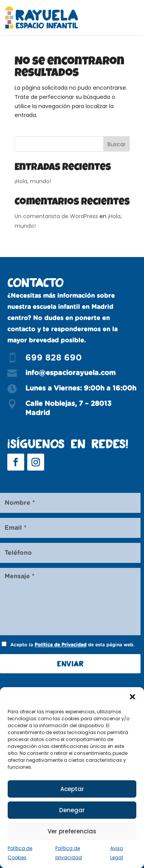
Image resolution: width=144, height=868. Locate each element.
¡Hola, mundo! (33, 181)
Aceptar (72, 789)
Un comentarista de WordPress (56, 216)
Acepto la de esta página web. (72, 645)
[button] (132, 697)
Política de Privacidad (60, 645)
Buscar (117, 144)
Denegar (72, 810)
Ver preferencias (72, 831)
